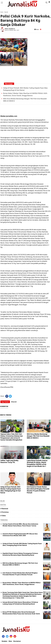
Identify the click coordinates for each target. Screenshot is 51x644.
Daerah (6, 12)
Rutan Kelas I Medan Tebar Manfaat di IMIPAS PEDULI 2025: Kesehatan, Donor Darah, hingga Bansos (22, 584)
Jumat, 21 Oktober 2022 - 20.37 (12, 30)
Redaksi (5, 641)
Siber (10, 641)
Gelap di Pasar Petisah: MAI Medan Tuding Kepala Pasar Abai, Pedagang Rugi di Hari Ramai (11, 490)
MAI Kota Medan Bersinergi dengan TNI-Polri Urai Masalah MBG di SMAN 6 (38, 436)
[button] (49, 1)
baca (37, 29)
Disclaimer (17, 641)
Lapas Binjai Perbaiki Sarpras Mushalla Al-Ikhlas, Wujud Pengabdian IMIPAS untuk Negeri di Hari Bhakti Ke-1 (37, 463)
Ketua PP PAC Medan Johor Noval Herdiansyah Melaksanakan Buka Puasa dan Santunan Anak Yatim (21, 613)
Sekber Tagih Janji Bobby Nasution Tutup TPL (9, 461)
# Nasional (4, 509)
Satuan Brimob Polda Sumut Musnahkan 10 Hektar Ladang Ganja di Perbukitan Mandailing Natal (20, 603)
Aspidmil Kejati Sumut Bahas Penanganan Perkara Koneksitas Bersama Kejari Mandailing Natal (20, 554)
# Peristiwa (5, 512)
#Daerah (14, 402)
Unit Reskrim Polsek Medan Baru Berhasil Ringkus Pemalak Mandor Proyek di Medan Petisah (38, 490)
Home (2, 12)
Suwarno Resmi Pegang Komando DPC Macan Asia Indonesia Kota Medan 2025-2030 (20, 535)
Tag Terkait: (5, 402)
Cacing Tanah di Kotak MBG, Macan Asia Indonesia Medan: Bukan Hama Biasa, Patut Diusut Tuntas (20, 525)
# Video (3, 516)
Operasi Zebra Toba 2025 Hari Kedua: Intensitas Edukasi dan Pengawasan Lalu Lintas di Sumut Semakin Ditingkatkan (12, 437)
